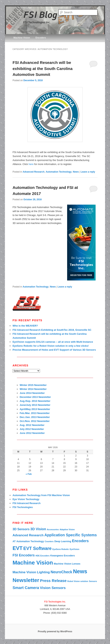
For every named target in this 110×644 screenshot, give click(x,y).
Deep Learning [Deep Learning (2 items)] (63, 541)
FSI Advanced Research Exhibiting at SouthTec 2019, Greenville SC (52, 330)
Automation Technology (59, 172)
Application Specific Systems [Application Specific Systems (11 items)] (71, 535)
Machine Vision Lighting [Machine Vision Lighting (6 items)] (31, 572)
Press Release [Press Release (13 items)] (53, 581)
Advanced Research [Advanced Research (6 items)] (28, 535)
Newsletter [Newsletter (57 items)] (26, 580)
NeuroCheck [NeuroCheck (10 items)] (61, 572)
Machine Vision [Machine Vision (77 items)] (33, 563)
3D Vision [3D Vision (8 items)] (38, 529)
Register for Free (81, 275)
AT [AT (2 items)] (14, 541)
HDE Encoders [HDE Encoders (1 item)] (42, 556)
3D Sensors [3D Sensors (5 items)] (21, 529)
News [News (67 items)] (80, 571)
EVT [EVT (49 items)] (18, 548)
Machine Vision (22, 38)
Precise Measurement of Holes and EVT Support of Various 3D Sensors (54, 350)
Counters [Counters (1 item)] (49, 541)
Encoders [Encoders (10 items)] (80, 541)
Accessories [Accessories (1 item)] (53, 529)
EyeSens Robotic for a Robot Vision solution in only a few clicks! (51, 346)
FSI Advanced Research (27, 503)
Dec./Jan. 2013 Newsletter (35, 417)
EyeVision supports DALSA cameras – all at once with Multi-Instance (53, 342)
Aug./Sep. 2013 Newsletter (35, 401)
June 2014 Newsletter (32, 393)
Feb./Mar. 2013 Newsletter (35, 413)
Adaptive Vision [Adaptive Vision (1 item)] (67, 529)
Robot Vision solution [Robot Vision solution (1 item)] (78, 581)
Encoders (41, 38)
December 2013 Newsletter (35, 397)
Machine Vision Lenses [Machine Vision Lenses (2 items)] (67, 564)
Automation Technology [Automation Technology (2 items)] (30, 541)
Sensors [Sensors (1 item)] (93, 581)
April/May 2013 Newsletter (35, 409)
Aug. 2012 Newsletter (32, 425)
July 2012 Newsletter (32, 429)
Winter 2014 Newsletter (33, 389)
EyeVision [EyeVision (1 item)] (74, 549)
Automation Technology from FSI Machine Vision (41, 495)
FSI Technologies (23, 507)
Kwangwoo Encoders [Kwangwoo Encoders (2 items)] (62, 556)
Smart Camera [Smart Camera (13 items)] (26, 588)
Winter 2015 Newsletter (33, 385)
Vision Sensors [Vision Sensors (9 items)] (53, 588)
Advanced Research (34, 172)
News (76, 172)
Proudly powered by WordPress (55, 631)
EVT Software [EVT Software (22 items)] (37, 548)
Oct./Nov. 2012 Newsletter (35, 421)
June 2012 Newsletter (32, 433)
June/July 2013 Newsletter (35, 405)
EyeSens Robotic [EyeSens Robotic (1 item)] (61, 549)
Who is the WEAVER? (25, 326)
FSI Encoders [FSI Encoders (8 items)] (24, 555)
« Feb (29, 474)
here (31, 164)
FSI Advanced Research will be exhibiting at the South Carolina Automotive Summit (42, 68)
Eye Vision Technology (26, 499)
